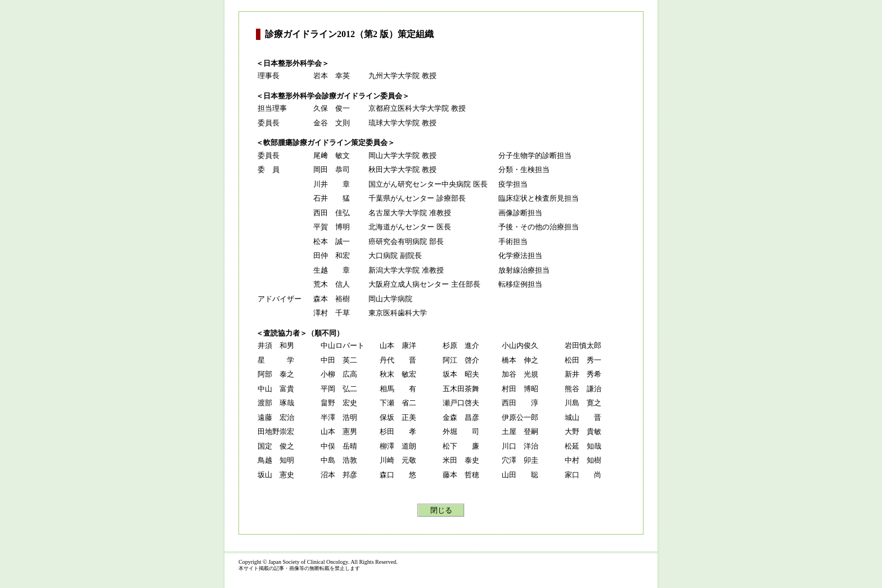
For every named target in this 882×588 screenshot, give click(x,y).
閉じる (441, 510)
